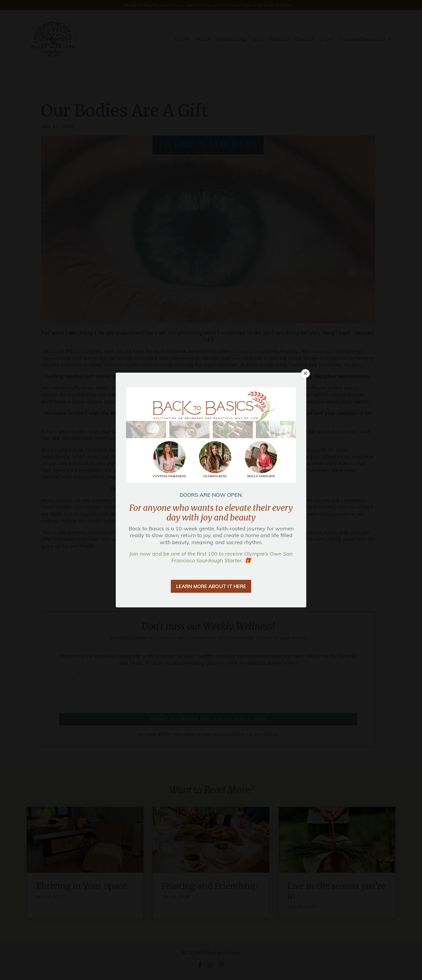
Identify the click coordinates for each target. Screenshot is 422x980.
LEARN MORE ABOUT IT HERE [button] (211, 586)
